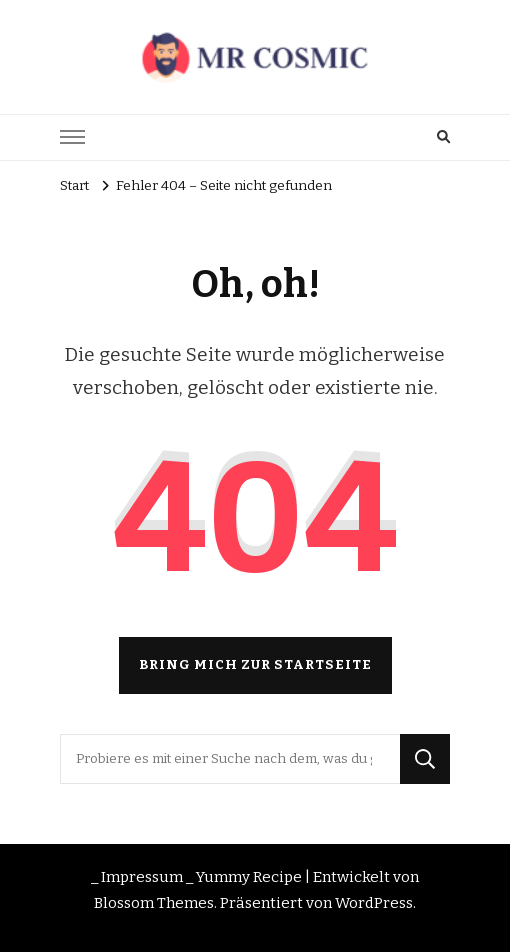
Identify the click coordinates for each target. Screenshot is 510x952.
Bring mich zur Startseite (255, 665)
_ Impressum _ (142, 877)
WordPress (374, 903)
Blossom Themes (154, 903)
